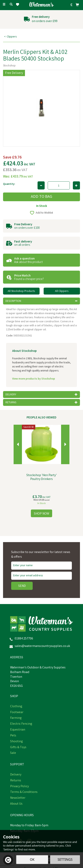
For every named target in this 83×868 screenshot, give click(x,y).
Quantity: (9, 184)
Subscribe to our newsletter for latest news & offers (41, 555)
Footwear (17, 713)
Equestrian (18, 730)
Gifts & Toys (18, 748)
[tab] (41, 301)
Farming (16, 718)
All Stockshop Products (21, 291)
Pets (13, 736)
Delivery (16, 775)
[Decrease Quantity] (41, 185)
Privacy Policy (19, 787)
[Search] (11, 5)
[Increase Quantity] (76, 185)
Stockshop (9, 66)
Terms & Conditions (24, 792)
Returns (16, 781)
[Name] (41, 566)
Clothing (16, 707)
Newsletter (18, 798)
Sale (13, 753)
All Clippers (62, 291)
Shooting (17, 742)
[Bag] (77, 5)
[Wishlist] (18, 5)
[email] (41, 576)
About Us (16, 804)
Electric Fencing (21, 724)
